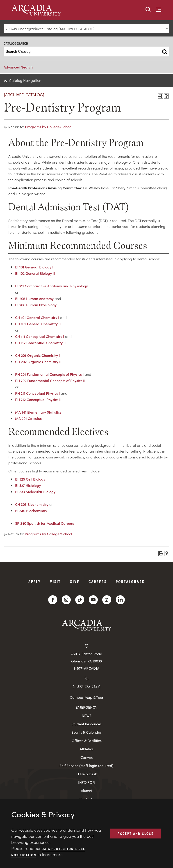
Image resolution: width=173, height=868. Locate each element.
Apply (35, 581)
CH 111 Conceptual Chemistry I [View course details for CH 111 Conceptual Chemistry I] (40, 336)
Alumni (86, 791)
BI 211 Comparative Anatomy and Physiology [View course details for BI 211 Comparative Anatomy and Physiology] (51, 286)
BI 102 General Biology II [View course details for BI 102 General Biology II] (35, 273)
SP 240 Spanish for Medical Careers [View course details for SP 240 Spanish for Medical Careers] (44, 523)
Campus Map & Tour (87, 697)
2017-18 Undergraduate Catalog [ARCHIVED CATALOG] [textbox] (50, 29)
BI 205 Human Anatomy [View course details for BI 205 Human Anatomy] (34, 298)
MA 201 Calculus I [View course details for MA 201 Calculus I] (29, 418)
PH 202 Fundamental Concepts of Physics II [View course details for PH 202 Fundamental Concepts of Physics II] (50, 380)
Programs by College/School (49, 127)
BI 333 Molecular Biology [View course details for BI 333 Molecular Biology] (35, 492)
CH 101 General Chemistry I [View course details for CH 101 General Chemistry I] (37, 317)
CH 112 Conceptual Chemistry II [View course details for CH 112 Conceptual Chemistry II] (40, 343)
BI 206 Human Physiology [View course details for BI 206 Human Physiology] (36, 305)
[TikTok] (80, 600)
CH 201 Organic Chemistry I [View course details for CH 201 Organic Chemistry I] (38, 355)
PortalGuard (130, 581)
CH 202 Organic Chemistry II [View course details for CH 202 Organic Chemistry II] (38, 362)
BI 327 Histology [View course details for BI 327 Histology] (28, 485)
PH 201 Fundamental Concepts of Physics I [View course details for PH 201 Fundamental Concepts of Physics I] (49, 374)
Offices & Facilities (87, 741)
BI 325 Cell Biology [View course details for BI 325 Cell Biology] (30, 479)
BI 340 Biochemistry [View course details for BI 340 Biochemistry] (31, 511)
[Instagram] (66, 600)
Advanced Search (18, 67)
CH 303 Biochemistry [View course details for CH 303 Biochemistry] (32, 504)
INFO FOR (86, 782)
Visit (55, 581)
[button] (148, 10)
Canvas (87, 757)
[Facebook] (53, 600)
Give (75, 581)
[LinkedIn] (120, 600)
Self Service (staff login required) (86, 766)
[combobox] (86, 28)
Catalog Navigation (25, 80)
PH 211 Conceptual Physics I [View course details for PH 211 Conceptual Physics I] (38, 393)
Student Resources (86, 724)
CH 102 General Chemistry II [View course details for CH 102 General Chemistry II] (38, 324)
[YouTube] (93, 600)
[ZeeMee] (107, 600)
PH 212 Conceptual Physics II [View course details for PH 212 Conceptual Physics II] (38, 399)
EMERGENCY (86, 707)
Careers (98, 581)
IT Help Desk (87, 774)
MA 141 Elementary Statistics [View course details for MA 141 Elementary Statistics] (38, 412)
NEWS (87, 716)
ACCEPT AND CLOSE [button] (136, 833)
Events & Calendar (86, 732)
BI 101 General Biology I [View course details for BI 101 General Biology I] (34, 267)
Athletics (87, 749)
